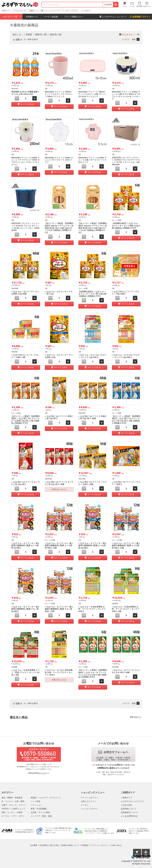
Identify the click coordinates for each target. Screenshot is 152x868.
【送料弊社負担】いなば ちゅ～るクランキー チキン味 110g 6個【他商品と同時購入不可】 (92, 294)
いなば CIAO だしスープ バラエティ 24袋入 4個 (25, 356)
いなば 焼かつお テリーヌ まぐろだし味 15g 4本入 (26, 483)
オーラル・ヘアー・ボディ (13, 816)
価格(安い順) (41, 34)
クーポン (85, 805)
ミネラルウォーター (20, 11)
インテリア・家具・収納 (41, 816)
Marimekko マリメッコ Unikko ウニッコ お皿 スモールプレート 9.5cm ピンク (92, 160)
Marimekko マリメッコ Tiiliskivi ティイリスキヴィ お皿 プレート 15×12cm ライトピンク (92, 94)
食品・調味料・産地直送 (12, 798)
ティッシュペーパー (53, 11)
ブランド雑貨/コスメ (74, 17)
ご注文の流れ (127, 805)
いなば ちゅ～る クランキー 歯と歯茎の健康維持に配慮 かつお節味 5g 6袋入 (93, 545)
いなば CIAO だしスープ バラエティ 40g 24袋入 (126, 293)
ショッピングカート (89, 809)
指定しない (18, 34)
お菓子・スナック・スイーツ (14, 805)
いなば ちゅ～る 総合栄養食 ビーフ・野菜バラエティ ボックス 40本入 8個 (26, 672)
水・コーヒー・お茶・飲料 (13, 801)
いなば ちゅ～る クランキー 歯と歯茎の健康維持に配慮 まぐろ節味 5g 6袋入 (26, 545)
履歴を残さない (136, 717)
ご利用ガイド (127, 798)
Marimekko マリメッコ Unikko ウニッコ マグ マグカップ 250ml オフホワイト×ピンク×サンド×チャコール (26, 161)
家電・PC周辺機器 (39, 809)
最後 (134, 39)
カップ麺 (40, 11)
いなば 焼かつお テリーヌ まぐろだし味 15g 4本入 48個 (59, 483)
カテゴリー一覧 (10, 17)
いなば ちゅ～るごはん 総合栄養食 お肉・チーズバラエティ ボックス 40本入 (59, 672)
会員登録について (128, 809)
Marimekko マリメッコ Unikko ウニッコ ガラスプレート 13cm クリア (59, 160)
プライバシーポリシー (100, 845)
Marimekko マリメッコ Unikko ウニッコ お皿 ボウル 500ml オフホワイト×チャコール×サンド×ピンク (126, 95)
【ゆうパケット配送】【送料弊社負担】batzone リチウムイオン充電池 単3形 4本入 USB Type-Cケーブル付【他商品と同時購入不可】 (93, 228)
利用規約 (85, 845)
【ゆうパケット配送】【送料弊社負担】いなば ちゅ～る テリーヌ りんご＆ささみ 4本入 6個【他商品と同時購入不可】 (93, 674)
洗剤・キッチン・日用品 (12, 812)
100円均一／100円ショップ (13, 809)
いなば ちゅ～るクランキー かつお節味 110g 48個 (25, 293)
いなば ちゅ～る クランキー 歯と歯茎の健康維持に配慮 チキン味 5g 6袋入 (26, 609)
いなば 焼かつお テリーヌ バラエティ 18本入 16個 (93, 483)
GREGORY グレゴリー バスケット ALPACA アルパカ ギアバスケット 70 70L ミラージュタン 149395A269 (126, 161)
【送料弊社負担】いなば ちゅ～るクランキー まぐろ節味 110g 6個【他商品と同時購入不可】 (126, 226)
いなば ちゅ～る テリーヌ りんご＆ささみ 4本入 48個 (126, 671)
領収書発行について (129, 812)
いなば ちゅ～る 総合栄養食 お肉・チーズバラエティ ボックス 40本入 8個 (126, 609)
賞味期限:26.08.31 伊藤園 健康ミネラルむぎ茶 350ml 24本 (25, 93)
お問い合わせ (117, 845)
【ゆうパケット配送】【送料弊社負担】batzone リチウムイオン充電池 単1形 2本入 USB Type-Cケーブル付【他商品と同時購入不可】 (59, 228)
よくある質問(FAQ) (129, 816)
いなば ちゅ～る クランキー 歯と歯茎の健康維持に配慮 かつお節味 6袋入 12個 (126, 545)
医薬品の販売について (70, 845)
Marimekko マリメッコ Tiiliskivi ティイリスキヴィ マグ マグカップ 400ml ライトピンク (59, 94)
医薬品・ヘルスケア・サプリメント (46, 798)
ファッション (36, 805)
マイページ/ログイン (90, 798)
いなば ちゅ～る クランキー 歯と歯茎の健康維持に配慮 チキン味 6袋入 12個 (59, 609)
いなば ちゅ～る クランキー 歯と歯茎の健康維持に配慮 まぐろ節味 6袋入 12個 (59, 545)
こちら (43, 773)
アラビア (74, 11)
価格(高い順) (56, 34)
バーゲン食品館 (51, 17)
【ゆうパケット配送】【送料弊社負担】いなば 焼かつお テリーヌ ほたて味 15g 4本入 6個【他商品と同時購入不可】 (126, 420)
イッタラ (66, 11)
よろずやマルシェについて (132, 801)
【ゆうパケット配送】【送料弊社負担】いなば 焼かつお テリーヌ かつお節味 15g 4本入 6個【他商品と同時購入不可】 (26, 420)
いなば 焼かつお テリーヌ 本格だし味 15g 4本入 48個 (93, 417)
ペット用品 (36, 801)
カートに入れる (27, 104)
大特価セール (32, 17)
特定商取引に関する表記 (49, 845)
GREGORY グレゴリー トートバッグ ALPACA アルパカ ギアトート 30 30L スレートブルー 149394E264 (25, 227)
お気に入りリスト (88, 801)
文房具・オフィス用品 (40, 812)
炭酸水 (32, 11)
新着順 (29, 34)
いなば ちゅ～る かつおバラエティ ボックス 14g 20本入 (92, 356)
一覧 (137, 34)
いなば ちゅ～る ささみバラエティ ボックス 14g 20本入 (126, 356)
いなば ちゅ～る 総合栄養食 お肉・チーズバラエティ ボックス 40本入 (92, 609)
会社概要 (34, 845)
